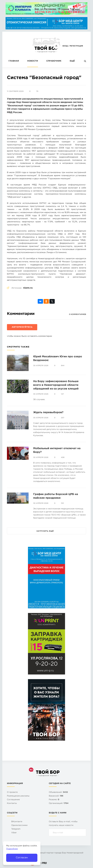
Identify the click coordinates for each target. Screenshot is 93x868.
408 (63, 457)
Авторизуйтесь (22, 327)
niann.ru (28, 288)
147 (62, 394)
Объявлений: (58, 792)
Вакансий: (56, 796)
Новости (33, 61)
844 (63, 366)
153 (62, 503)
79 (37, 91)
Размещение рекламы (18, 796)
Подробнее (12, 849)
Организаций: (59, 803)
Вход (65, 46)
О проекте (12, 792)
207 (63, 418)
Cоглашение (13, 800)
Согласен (22, 858)
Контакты (12, 803)
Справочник (54, 61)
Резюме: (54, 800)
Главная (14, 61)
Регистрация (76, 46)
